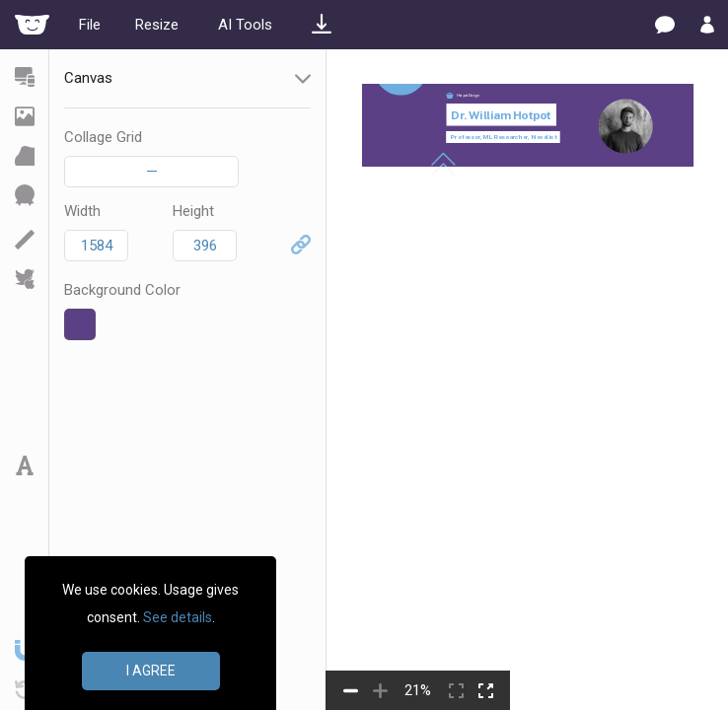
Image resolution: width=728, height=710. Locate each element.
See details (178, 617)
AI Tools (245, 25)
